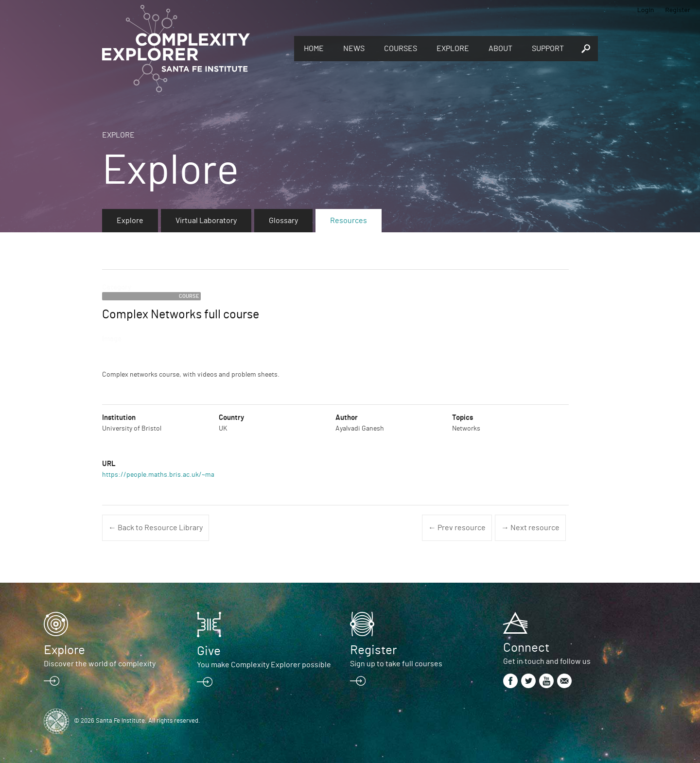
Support (548, 49)
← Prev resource (457, 528)
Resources (349, 221)
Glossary (283, 221)
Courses (401, 49)
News (354, 49)
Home (314, 49)
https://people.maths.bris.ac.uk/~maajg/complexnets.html (191, 475)
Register (678, 9)
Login (646, 9)
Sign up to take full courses (396, 664)
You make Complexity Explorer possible (264, 665)
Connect (526, 648)
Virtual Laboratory (206, 221)
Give (209, 651)
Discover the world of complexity (100, 664)
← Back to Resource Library (156, 528)
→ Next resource (530, 528)
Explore (453, 49)
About (500, 49)
